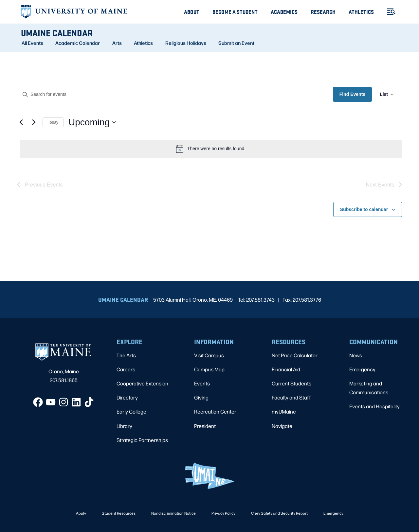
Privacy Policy (223, 513)
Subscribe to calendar (364, 209)
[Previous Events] (21, 122)
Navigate (282, 426)
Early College (131, 411)
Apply (81, 513)
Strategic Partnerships (142, 440)
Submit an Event (236, 43)
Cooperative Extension (142, 383)
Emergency (362, 369)
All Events (32, 43)
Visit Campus (209, 355)
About (192, 12)
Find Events (352, 94)
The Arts (126, 355)
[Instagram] (64, 402)
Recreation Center (215, 411)
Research (323, 12)
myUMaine (284, 411)
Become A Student (235, 12)
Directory (127, 397)
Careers (126, 369)
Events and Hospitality (374, 406)
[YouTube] (51, 402)
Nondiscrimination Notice (173, 513)
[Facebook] (38, 402)
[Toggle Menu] (389, 12)
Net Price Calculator (295, 355)
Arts (117, 43)
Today (53, 122)
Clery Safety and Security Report (279, 513)
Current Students (291, 383)
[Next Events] (34, 122)
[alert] (211, 149)
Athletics (361, 12)
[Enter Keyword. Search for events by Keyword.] (175, 94)
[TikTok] (89, 402)
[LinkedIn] (76, 402)
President (205, 426)
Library (124, 426)
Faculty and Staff (291, 397)
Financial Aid (286, 369)
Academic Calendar (78, 43)
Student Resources (119, 513)
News (356, 355)
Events (202, 383)
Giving (201, 397)
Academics (284, 12)
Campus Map (209, 369)
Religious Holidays (186, 43)
